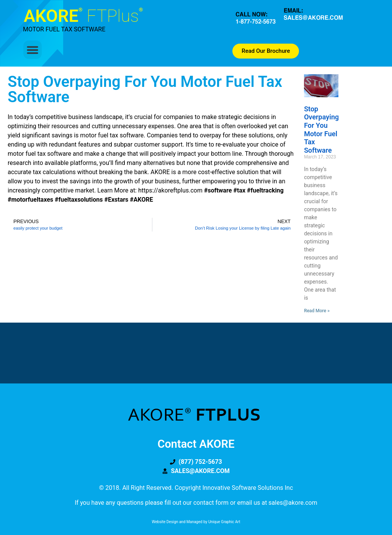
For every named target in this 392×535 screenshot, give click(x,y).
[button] (33, 50)
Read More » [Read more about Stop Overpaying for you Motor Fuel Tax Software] (317, 311)
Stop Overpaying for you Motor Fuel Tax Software (321, 130)
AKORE (83, 16)
